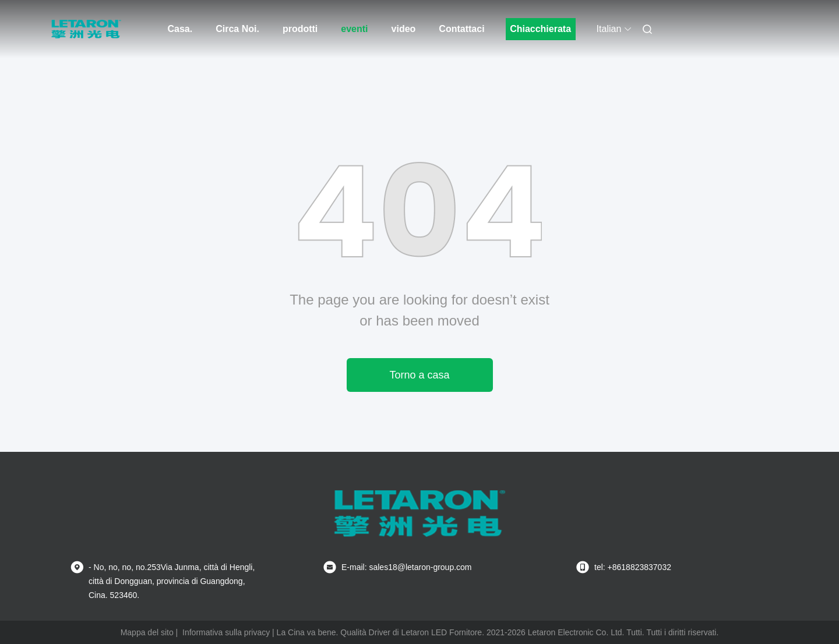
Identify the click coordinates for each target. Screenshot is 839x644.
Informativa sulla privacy (226, 632)
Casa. (180, 29)
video (404, 29)
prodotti (300, 29)
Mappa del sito (147, 632)
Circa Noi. (237, 29)
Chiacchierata (540, 29)
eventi (354, 29)
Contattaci (461, 29)
